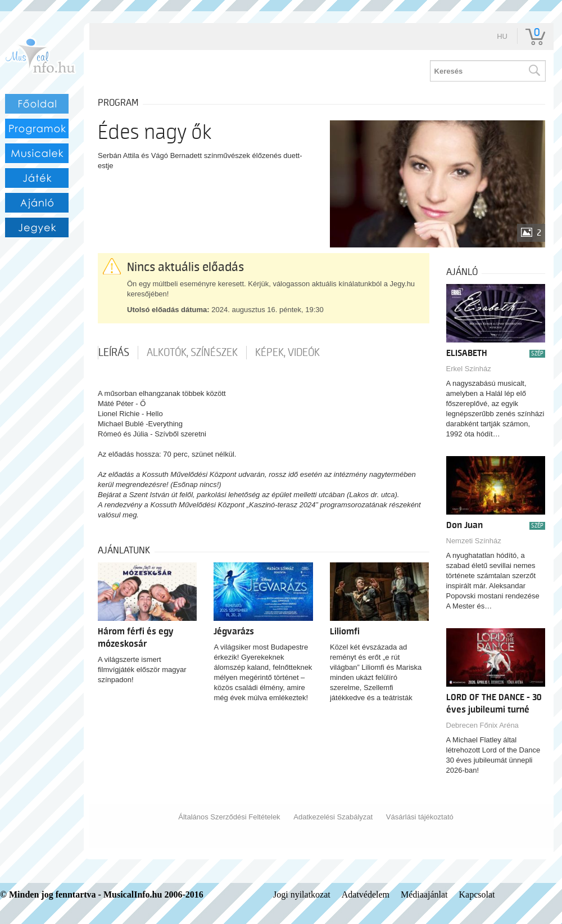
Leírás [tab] (114, 353)
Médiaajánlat (424, 894)
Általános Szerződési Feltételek (229, 817)
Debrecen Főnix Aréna (482, 725)
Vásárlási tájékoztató (420, 817)
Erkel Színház (469, 369)
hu (502, 36)
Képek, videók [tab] (287, 353)
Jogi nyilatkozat (302, 894)
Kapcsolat (477, 894)
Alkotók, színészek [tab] (192, 353)
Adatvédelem (366, 894)
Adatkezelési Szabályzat (333, 817)
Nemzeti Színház (474, 541)
